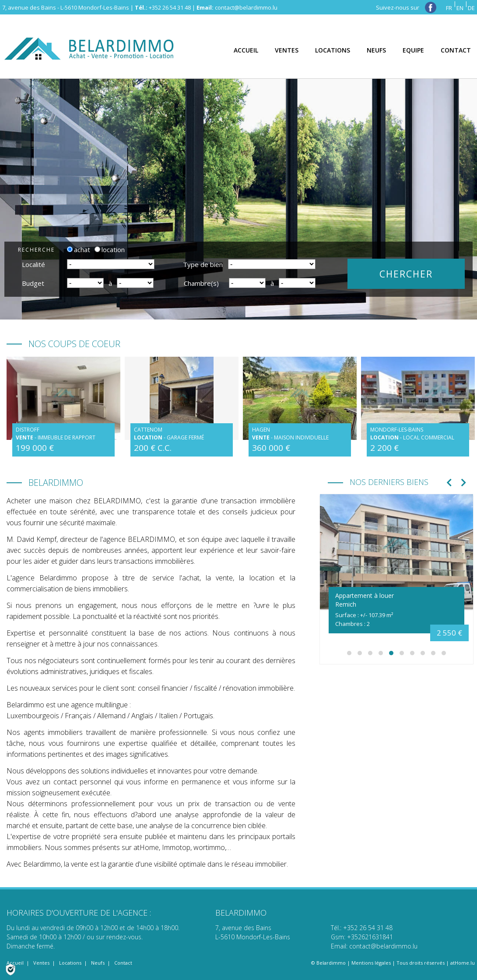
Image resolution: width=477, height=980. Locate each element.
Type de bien (203, 264)
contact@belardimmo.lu (246, 7)
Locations (70, 963)
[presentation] (449, 483)
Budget (33, 283)
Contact (123, 963)
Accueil (15, 963)
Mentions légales (371, 963)
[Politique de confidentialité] (11, 969)
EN (460, 8)
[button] (349, 653)
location (110, 249)
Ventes (41, 963)
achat (79, 249)
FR (449, 8)
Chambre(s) (201, 283)
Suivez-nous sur (406, 7)
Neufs (98, 963)
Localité (33, 264)
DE (471, 8)
